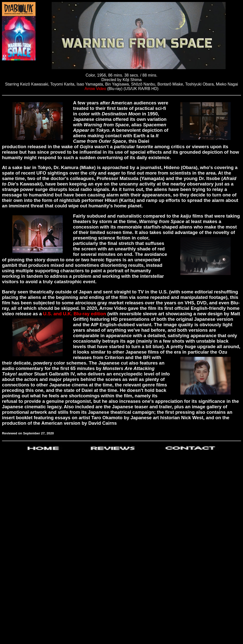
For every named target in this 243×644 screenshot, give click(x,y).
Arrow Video (96, 89)
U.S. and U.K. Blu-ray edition (75, 314)
